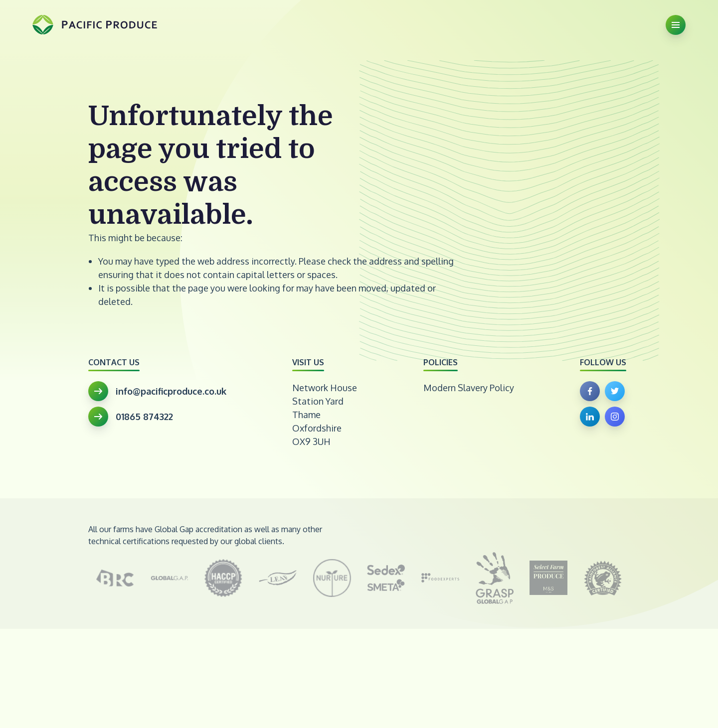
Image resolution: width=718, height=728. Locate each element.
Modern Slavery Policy (469, 388)
